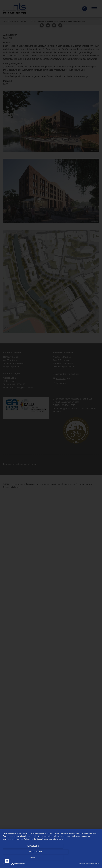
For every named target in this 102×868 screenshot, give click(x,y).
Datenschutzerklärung (93, 864)
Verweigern (17, 859)
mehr (85, 859)
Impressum (82, 864)
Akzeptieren (51, 859)
